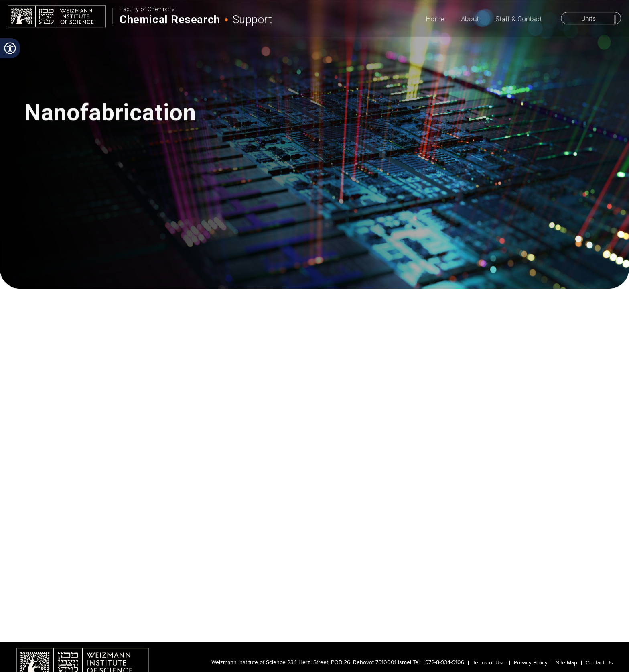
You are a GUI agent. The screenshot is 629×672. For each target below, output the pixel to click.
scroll (314, 219)
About (471, 21)
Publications (381, 265)
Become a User (108, 265)
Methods (247, 265)
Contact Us (599, 663)
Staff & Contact (519, 21)
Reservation (577, 265)
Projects (314, 265)
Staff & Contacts (515, 265)
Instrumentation (178, 265)
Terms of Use (489, 663)
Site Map (567, 663)
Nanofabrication (144, 292)
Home (436, 21)
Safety (448, 265)
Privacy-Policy (531, 663)
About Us (45, 265)
